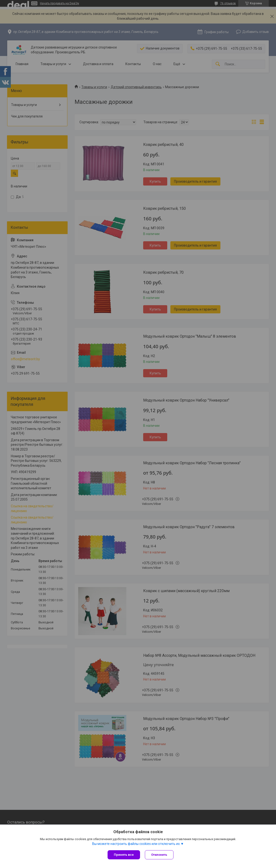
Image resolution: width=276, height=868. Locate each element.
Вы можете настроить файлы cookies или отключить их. (136, 844)
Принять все (124, 855)
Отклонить (159, 855)
